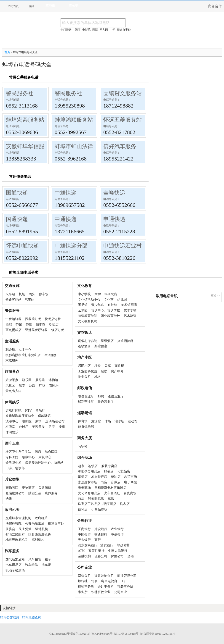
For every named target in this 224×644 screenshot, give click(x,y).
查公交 (74, 6)
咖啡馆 (40, 325)
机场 (22, 294)
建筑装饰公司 (104, 576)
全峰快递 (114, 193)
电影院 (27, 421)
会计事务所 (106, 587)
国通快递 (17, 193)
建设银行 (101, 529)
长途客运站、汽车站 (20, 300)
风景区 (10, 385)
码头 (32, 294)
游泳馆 (96, 421)
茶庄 (29, 325)
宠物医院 (12, 488)
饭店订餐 (58, 330)
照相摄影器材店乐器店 (110, 488)
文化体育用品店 (89, 493)
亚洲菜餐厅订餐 (36, 330)
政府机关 (41, 518)
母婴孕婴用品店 (89, 471)
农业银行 (117, 529)
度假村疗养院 (88, 341)
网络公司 (84, 576)
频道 (32, 6)
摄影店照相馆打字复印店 (23, 355)
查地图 (50, 6)
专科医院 (12, 457)
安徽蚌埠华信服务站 (31, 146)
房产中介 (117, 371)
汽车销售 (35, 559)
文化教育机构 (88, 321)
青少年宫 (98, 305)
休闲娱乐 (12, 432)
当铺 (131, 556)
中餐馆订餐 (13, 319)
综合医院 (51, 452)
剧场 (38, 421)
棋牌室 (10, 427)
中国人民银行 (118, 551)
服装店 (109, 471)
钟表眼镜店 (96, 498)
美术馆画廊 (129, 305)
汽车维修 (32, 565)
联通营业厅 (106, 402)
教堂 (22, 385)
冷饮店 (54, 325)
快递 (9, 498)
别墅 (104, 371)
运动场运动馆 (55, 421)
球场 (108, 421)
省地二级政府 (15, 535)
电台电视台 (109, 581)
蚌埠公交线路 (10, 617)
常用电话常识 (167, 296)
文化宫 (109, 300)
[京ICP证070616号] (102, 634)
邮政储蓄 (123, 545)
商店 (81, 498)
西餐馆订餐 (33, 319)
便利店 (83, 509)
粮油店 (116, 477)
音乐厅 (40, 411)
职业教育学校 (110, 316)
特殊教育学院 (88, 316)
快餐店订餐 (53, 319)
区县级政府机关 (40, 535)
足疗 (52, 427)
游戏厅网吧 (13, 411)
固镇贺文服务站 (123, 93)
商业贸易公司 (127, 576)
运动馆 (133, 421)
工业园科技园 (88, 371)
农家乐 (54, 385)
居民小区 (84, 366)
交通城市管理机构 (18, 518)
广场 (42, 385)
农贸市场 (131, 477)
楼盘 (98, 366)
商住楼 (119, 366)
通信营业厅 (116, 396)
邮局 (101, 396)
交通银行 (101, 535)
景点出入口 (13, 391)
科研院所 (111, 294)
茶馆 (19, 325)
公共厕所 (45, 488)
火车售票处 (112, 493)
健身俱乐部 (86, 427)
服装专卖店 (109, 466)
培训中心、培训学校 (106, 310)
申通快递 (114, 219)
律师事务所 (86, 587)
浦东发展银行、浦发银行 (96, 545)
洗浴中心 (12, 421)
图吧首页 (13, 6)
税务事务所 (125, 587)
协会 (94, 581)
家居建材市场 (88, 482)
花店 (111, 498)
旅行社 (83, 581)
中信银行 (117, 535)
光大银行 (84, 540)
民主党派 (25, 529)
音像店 (116, 482)
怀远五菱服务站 (123, 120)
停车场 (44, 294)
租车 (48, 559)
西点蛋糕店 (13, 330)
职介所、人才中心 (18, 350)
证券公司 (101, 556)
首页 (7, 52)
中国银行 (84, 535)
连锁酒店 (84, 346)
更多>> (215, 296)
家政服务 (12, 360)
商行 (98, 540)
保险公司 (117, 556)
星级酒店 (107, 341)
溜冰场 (119, 421)
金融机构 (84, 556)
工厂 (124, 581)
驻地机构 (42, 529)
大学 (98, 294)
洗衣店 (125, 504)
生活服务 (51, 355)
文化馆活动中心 (89, 300)
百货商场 (130, 493)
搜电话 (159, 23)
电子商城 (131, 482)
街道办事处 (56, 524)
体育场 (83, 421)
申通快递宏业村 (123, 246)
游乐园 (27, 380)
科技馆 (112, 305)
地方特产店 (99, 477)
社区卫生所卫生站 (18, 452)
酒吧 (9, 325)
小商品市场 (99, 509)
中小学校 (84, 294)
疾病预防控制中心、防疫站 (44, 463)
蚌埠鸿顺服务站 (74, 120)
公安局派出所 (35, 524)
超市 (81, 466)
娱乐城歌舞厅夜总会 (20, 416)
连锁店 (93, 466)
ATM (81, 551)
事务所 (83, 592)
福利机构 (38, 540)
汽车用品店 (13, 565)
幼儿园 (122, 300)
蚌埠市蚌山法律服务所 (82, 146)
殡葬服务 (51, 493)
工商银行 (84, 529)
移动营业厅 (86, 402)
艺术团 (83, 310)
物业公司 (84, 377)
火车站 (10, 294)
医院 (95, 30)
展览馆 (40, 380)
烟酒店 (83, 477)
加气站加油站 (15, 559)
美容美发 (38, 427)
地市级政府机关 (17, 540)
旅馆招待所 (125, 341)
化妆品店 (124, 471)
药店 (38, 452)
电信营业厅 (86, 396)
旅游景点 (12, 380)
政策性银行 (96, 551)
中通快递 (66, 193)
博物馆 (53, 380)
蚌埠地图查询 (32, 617)
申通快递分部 (71, 246)
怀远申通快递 (22, 246)
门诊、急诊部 (15, 468)
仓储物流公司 (15, 493)
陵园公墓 (35, 493)
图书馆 (83, 305)
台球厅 (24, 427)
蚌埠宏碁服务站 (25, 120)
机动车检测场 (15, 570)
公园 (32, 385)
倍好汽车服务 (120, 146)
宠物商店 (28, 488)
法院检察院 (13, 524)
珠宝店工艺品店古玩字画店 (97, 504)
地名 (98, 377)
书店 (104, 482)
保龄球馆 (44, 416)
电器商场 (84, 488)
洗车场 (46, 565)
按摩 (62, 427)
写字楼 (83, 446)
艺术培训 (130, 316)
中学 (112, 30)
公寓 (108, 366)
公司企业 (120, 592)
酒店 (78, 30)
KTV (28, 411)
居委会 (10, 529)
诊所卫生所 (13, 463)
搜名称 (137, 23)
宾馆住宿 (101, 346)
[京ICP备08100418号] (127, 634)
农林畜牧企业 (101, 592)
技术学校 (130, 310)
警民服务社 (20, 93)
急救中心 (28, 457)
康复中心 (45, 457)
